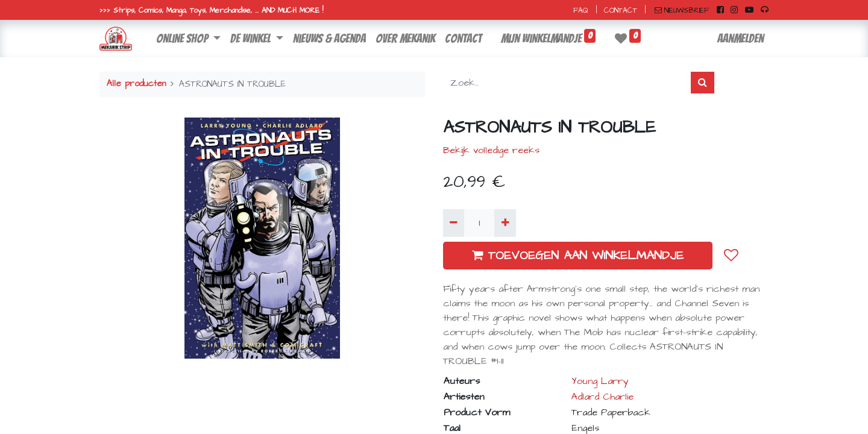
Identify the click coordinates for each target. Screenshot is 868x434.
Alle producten (136, 84)
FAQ (581, 11)
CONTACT (621, 11)
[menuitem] (329, 39)
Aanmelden (741, 39)
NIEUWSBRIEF (682, 11)
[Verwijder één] (454, 223)
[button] (731, 256)
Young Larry (600, 381)
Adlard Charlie (602, 397)
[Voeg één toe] (505, 223)
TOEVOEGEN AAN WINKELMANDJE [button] (578, 256)
